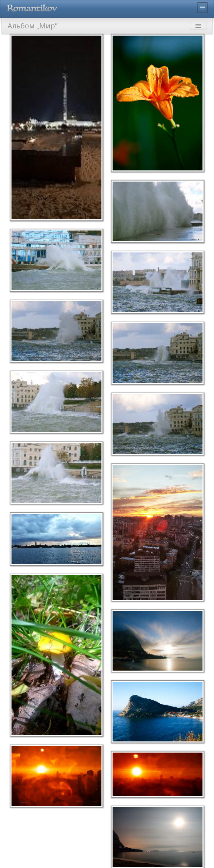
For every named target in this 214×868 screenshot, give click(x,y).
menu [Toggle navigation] (202, 8)
